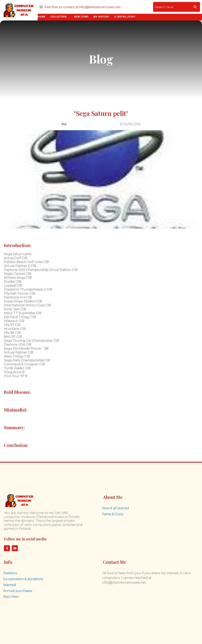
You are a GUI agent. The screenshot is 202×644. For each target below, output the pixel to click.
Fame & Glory (113, 514)
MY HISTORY (101, 17)
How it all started (116, 508)
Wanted (10, 585)
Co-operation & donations (23, 579)
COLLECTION (58, 17)
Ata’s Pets (11, 597)
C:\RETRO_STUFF (125, 17)
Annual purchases (18, 591)
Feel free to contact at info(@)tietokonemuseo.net (80, 7)
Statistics (10, 573)
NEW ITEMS (81, 17)
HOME (42, 17)
